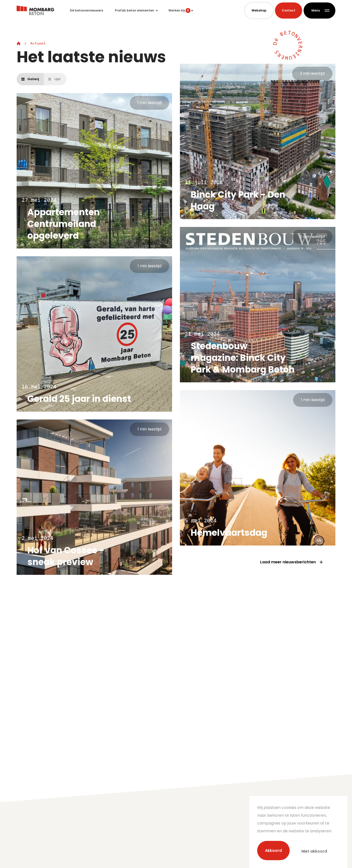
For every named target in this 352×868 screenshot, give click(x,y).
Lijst (54, 79)
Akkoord (273, 851)
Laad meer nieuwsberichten (292, 562)
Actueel (38, 43)
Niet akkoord (314, 851)
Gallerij (30, 79)
